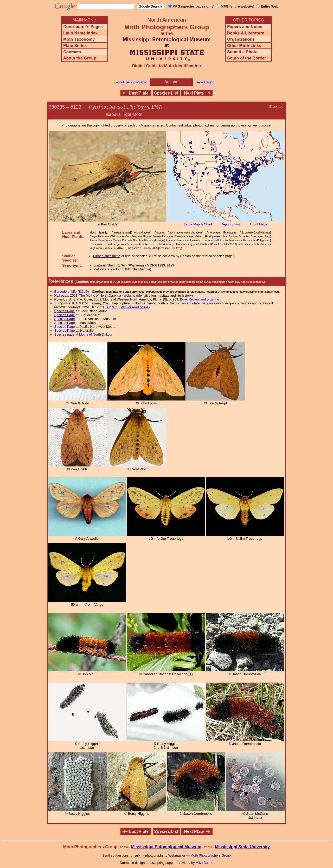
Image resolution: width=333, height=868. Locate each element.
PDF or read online (135, 307)
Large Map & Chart (198, 224)
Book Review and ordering (200, 299)
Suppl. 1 (112, 307)
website (130, 295)
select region (206, 82)
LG (151, 539)
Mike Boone (204, 863)
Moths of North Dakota (96, 334)
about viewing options (131, 82)
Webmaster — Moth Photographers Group (200, 855)
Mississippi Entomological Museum (166, 847)
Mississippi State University (242, 847)
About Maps (258, 224)
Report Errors (231, 224)
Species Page (65, 311)
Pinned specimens (107, 256)
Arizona (171, 82)
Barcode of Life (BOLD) (72, 292)
